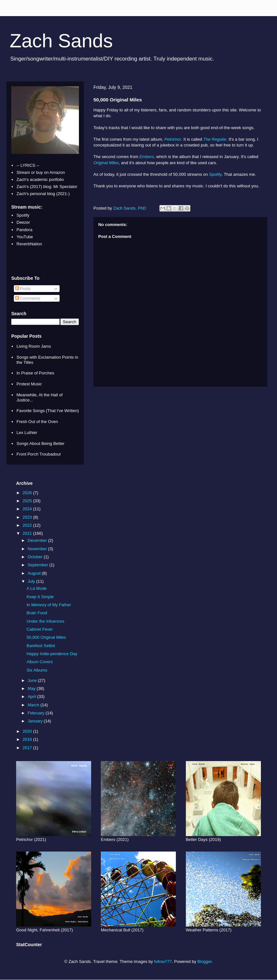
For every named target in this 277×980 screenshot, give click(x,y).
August (35, 573)
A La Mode (36, 588)
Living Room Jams (34, 346)
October (36, 557)
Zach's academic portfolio (40, 179)
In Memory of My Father (49, 605)
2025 (28, 501)
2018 (28, 739)
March (34, 705)
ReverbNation (29, 244)
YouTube (25, 237)
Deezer (23, 222)
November (38, 549)
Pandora (24, 230)
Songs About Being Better (40, 443)
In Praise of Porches (35, 373)
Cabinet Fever (40, 629)
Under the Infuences (45, 621)
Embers (147, 157)
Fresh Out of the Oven (37, 422)
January (36, 721)
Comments (28, 298)
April (33, 697)
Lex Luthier (27, 433)
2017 (28, 748)
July (32, 581)
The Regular (215, 139)
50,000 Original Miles (46, 637)
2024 (28, 509)
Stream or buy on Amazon (41, 172)
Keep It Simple (40, 597)
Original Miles (106, 163)
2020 (28, 731)
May (32, 688)
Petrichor (173, 139)
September (38, 565)
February (37, 713)
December (38, 540)
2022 (28, 525)
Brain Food (37, 613)
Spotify (215, 174)
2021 (28, 533)
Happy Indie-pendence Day (52, 654)
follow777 (163, 961)
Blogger (205, 961)
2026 (28, 493)
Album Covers (40, 662)
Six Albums (37, 670)
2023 (28, 517)
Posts (23, 289)
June (33, 680)
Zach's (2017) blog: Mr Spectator (47, 187)
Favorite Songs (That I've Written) (48, 411)
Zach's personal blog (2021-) (43, 194)
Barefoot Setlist (41, 646)
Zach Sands (61, 41)
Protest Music (29, 384)
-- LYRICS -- (28, 165)
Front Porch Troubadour (39, 454)
